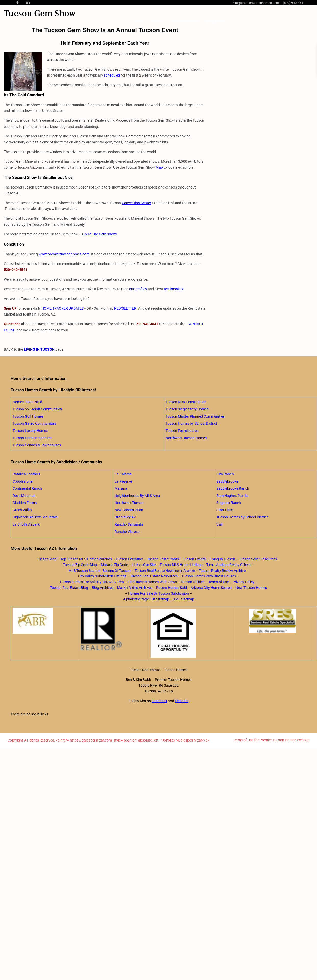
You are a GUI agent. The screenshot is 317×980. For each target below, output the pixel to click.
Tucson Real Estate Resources (154, 576)
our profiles (138, 289)
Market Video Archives (135, 588)
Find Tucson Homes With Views (152, 582)
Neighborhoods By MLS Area (137, 496)
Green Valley (22, 510)
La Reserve (123, 481)
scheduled (112, 75)
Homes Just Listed (27, 402)
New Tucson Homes (251, 588)
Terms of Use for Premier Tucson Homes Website (271, 740)
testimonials (174, 289)
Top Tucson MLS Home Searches (86, 559)
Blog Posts (216, 22)
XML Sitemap (184, 599)
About (157, 22)
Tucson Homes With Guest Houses (209, 576)
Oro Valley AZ (125, 517)
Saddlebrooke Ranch (233, 488)
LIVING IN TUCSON (39, 349)
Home (138, 22)
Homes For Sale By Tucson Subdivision (159, 593)
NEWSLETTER (125, 308)
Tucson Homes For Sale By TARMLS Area (92, 582)
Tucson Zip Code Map (80, 565)
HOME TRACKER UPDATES (63, 308)
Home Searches (184, 22)
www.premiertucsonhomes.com (64, 254)
